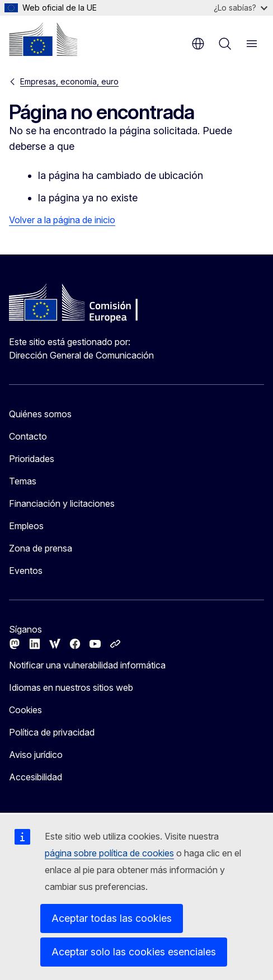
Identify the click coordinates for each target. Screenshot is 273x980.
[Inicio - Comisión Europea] (43, 39)
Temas (23, 481)
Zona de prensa (41, 548)
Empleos (26, 526)
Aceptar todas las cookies (112, 918)
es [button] (198, 44)
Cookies (25, 710)
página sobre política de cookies (109, 853)
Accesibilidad (36, 777)
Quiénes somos (40, 414)
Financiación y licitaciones (62, 503)
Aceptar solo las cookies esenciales (134, 952)
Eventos (26, 571)
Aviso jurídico (36, 755)
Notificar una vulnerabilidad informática (87, 665)
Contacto (28, 436)
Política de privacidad (52, 732)
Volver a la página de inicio (62, 220)
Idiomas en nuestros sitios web (71, 687)
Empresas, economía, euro (69, 81)
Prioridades (32, 459)
